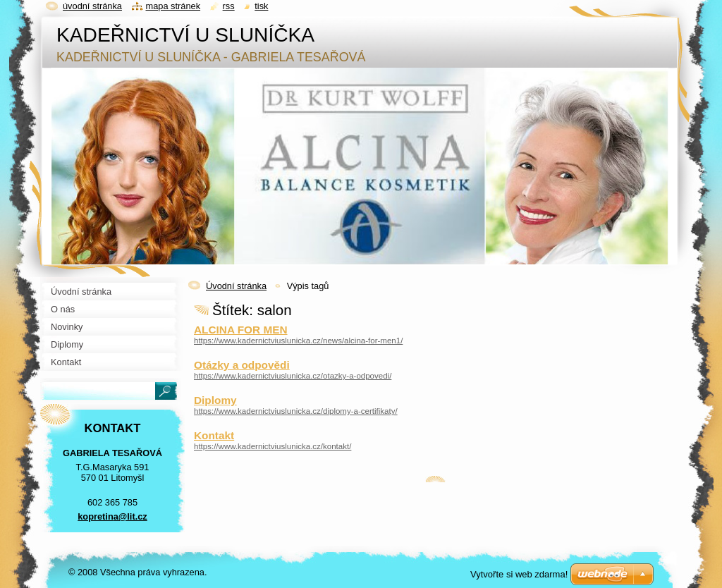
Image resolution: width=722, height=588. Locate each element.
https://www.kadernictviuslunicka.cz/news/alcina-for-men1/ (298, 341)
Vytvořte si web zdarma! (519, 574)
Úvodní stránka (236, 286)
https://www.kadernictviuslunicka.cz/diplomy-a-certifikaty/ (296, 411)
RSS (229, 6)
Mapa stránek (173, 6)
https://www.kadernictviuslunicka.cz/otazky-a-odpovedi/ (293, 376)
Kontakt (214, 435)
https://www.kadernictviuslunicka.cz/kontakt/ (273, 446)
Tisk (261, 6)
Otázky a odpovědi (242, 365)
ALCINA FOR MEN (241, 330)
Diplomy (215, 400)
